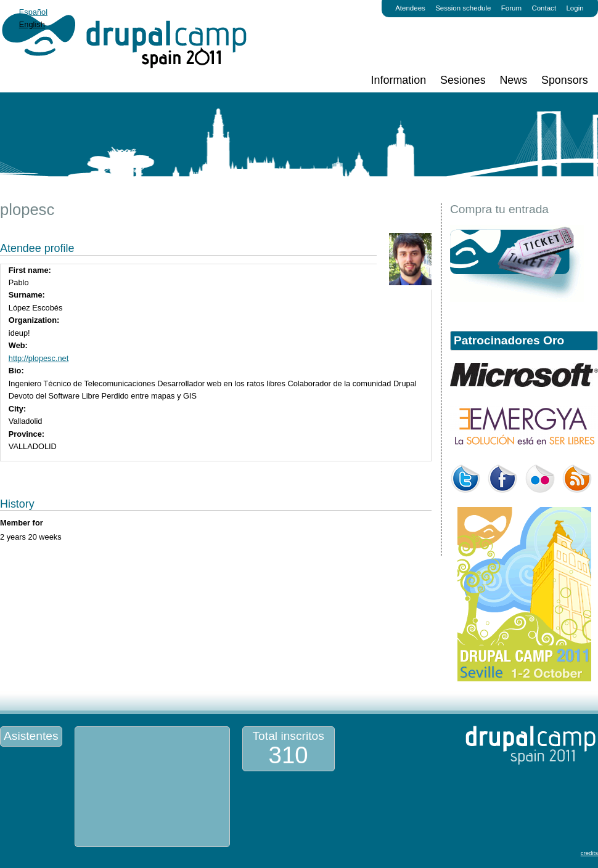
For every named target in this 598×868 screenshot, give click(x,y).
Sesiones (463, 80)
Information (399, 80)
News (513, 80)
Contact (544, 8)
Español (33, 12)
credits (589, 853)
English (32, 24)
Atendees (410, 8)
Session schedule (463, 8)
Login (575, 8)
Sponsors (565, 80)
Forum (511, 8)
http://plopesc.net (39, 358)
